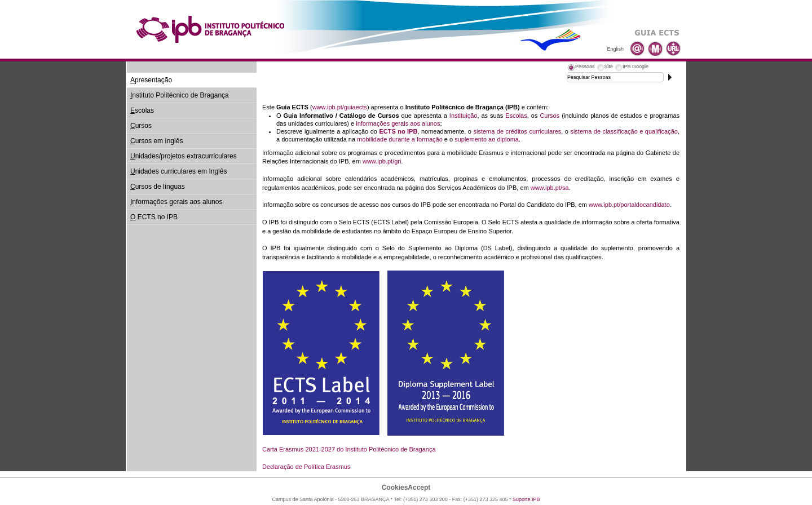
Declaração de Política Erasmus (306, 467)
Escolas (516, 116)
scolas (142, 110)
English (615, 49)
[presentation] (581, 68)
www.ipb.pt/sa (550, 188)
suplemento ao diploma (487, 139)
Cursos (550, 116)
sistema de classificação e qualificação (624, 131)
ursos (141, 126)
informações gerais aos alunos (398, 123)
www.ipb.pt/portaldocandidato (629, 205)
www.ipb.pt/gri (382, 161)
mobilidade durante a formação (400, 139)
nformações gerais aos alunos (176, 202)
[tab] (581, 68)
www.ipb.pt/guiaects (340, 107)
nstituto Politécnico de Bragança (180, 95)
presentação (151, 80)
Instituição (464, 116)
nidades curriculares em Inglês (178, 171)
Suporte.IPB (526, 499)
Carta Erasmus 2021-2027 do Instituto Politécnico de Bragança (349, 449)
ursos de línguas (158, 187)
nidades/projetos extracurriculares (184, 156)
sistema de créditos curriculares (517, 131)
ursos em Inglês (156, 141)
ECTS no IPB (154, 217)
